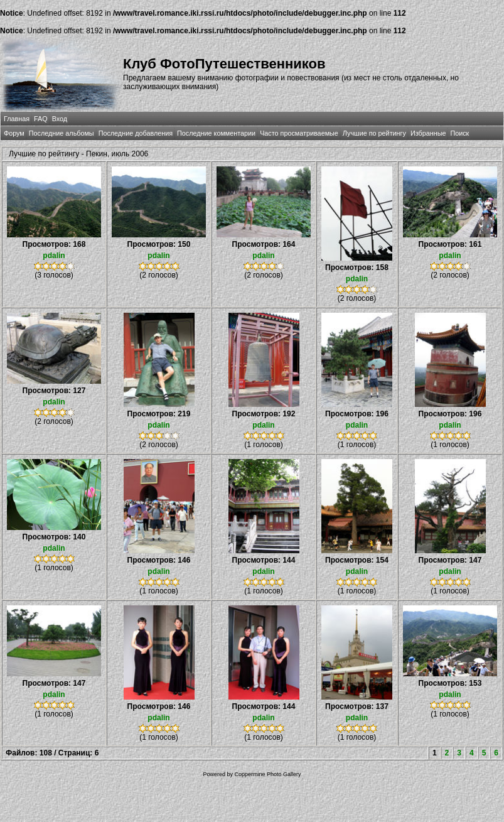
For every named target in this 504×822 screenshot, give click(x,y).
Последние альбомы (62, 133)
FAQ (41, 119)
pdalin (54, 256)
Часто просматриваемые (299, 133)
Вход (60, 119)
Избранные (428, 133)
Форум (14, 133)
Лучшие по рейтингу (374, 133)
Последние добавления (136, 133)
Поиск (459, 133)
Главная (17, 119)
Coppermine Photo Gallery (267, 774)
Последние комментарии (216, 133)
